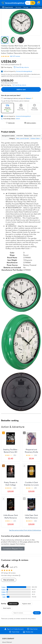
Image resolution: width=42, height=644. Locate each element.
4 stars (4, 589)
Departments (8, 7)
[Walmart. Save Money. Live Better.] (13, 3)
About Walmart (7, 642)
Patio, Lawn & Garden (23, 138)
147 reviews (17, 56)
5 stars (4, 587)
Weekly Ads (28, 632)
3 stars (4, 592)
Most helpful (7, 608)
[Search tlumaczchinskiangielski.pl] (28, 3)
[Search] (33, 3)
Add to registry (30, 123)
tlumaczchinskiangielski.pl (24, 71)
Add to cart (21, 89)
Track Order (14, 632)
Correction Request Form (13, 549)
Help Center (32, 629)
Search (37, 613)
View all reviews (9, 580)
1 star (4, 597)
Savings (26, 7)
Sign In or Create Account (14, 629)
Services (18, 7)
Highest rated (26, 604)
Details (18, 119)
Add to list (10, 123)
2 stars (4, 594)
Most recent (13, 604)
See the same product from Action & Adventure (25, 530)
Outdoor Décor (35, 138)
